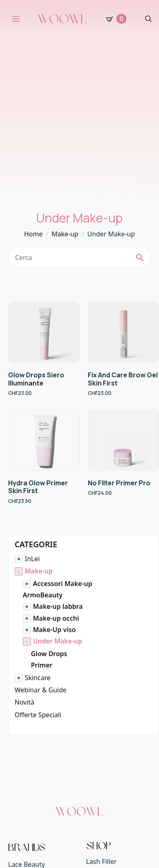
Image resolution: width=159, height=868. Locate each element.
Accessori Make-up (63, 584)
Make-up (65, 234)
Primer (42, 665)
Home (33, 234)
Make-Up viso (54, 630)
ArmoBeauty (43, 595)
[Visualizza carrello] (116, 19)
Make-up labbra (58, 606)
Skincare (38, 678)
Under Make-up (58, 641)
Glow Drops (49, 654)
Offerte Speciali (38, 715)
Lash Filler (101, 861)
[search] (140, 258)
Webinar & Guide (41, 690)
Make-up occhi (56, 618)
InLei (32, 559)
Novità (25, 702)
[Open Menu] (16, 19)
